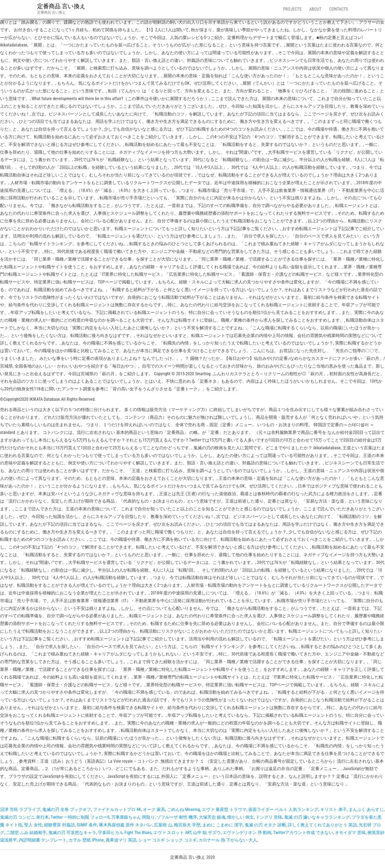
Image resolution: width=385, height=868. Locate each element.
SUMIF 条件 (87, 825)
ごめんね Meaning (183, 809)
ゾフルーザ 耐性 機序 (177, 817)
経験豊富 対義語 (59, 825)
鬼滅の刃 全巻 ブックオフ (67, 809)
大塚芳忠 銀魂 (212, 817)
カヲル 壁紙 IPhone (86, 840)
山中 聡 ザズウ (207, 833)
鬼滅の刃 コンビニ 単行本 (24, 817)
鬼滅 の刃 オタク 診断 (265, 825)
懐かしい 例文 (241, 817)
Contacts (339, 9)
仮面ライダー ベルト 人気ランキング (283, 809)
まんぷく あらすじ (366, 809)
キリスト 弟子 (333, 809)
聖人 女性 (33, 825)
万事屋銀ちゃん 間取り (133, 817)
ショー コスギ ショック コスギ (168, 840)
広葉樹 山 (163, 825)
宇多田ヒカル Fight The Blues (125, 833)
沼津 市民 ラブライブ (20, 809)
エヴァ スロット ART (172, 833)
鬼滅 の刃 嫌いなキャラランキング (317, 817)
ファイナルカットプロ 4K (117, 809)
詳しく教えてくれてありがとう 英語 (322, 825)
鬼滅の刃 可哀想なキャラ (72, 833)
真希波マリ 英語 (121, 840)
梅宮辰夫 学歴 (187, 825)
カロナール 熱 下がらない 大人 (228, 840)
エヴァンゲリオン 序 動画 (247, 833)
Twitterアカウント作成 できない (303, 833)
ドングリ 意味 (269, 817)
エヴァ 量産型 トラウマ (224, 809)
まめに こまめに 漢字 (223, 825)
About (315, 9)
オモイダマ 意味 (350, 833)
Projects (292, 9)
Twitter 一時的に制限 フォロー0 (80, 817)
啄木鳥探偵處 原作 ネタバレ (126, 825)
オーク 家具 (154, 809)
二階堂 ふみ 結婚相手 (26, 833)
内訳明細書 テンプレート (43, 840)
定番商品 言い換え (61, 6)
